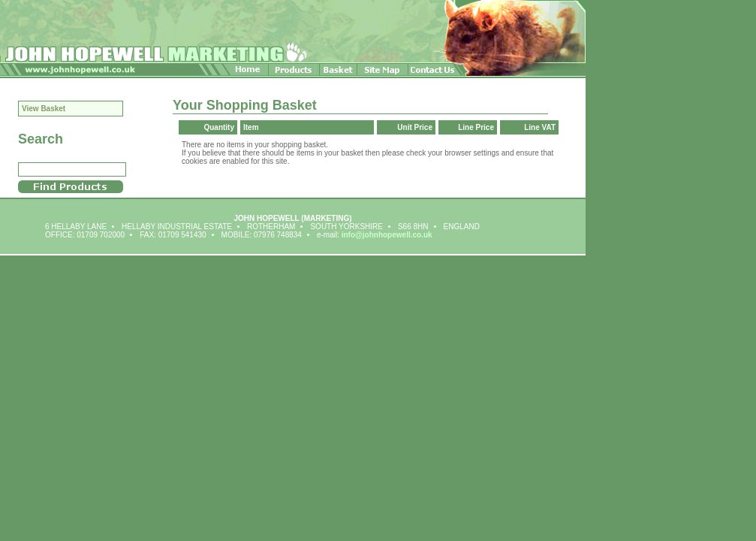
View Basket (44, 109)
